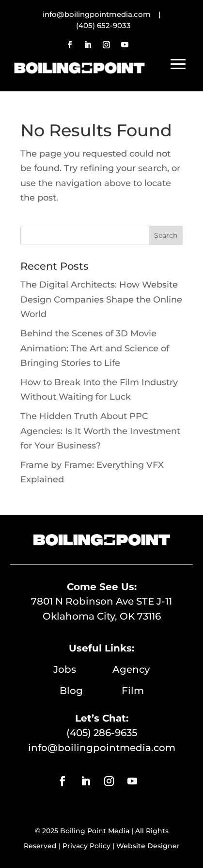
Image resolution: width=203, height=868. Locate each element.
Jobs (83, 669)
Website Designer (148, 846)
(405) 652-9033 (103, 25)
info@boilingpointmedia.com (102, 748)
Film (133, 691)
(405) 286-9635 (102, 733)
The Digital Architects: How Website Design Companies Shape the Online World (101, 299)
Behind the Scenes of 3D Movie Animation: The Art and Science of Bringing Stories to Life (95, 348)
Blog (91, 691)
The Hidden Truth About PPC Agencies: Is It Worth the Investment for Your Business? (100, 431)
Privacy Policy (86, 846)
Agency (131, 669)
